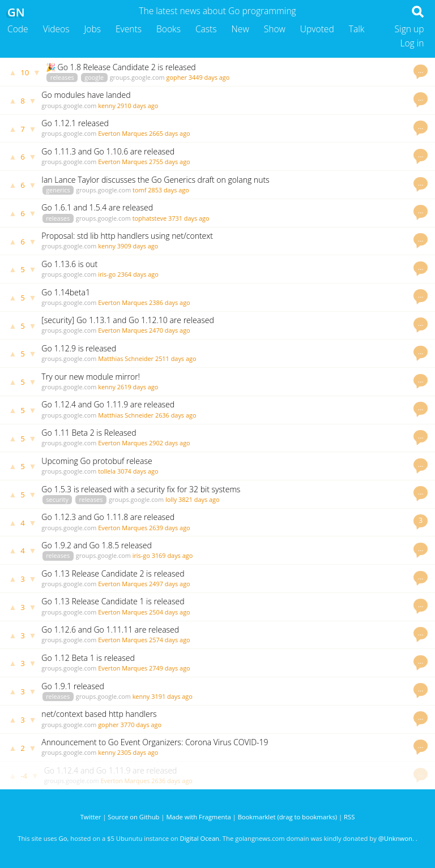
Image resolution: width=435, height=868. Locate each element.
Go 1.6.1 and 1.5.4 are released (97, 207)
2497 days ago (170, 584)
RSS (349, 817)
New (240, 29)
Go (63, 838)
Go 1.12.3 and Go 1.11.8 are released (108, 517)
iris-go (107, 274)
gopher (177, 77)
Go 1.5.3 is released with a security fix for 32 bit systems (141, 489)
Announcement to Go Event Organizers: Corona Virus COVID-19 (155, 742)
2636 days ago (176, 415)
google (94, 77)
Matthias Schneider (126, 358)
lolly (171, 499)
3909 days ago (138, 246)
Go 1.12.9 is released (79, 348)
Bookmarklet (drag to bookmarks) (287, 817)
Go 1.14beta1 (66, 292)
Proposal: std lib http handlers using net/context (127, 236)
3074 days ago (138, 471)
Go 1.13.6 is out (69, 264)
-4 (24, 776)
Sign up (410, 29)
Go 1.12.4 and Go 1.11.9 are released (108, 404)
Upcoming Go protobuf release (97, 461)
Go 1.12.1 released (75, 123)
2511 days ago (176, 358)
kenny (107, 106)
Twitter (91, 817)
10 (25, 72)
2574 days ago (170, 640)
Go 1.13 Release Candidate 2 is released (113, 573)
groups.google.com (137, 77)
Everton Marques (123, 133)
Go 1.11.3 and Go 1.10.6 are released (108, 151)
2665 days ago (170, 133)
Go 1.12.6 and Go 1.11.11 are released (110, 629)
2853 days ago (169, 190)
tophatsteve (150, 218)
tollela (107, 471)
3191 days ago (172, 696)
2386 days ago (170, 302)
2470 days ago (170, 330)
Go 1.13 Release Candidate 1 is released (113, 601)
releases (62, 77)
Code (18, 29)
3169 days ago (172, 555)
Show (275, 29)
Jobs (92, 29)
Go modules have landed (86, 95)
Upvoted (317, 29)
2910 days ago (138, 106)
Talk (357, 29)
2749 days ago (170, 668)
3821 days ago (199, 499)
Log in (412, 43)
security (57, 499)
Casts (206, 29)
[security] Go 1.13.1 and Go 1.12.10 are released (127, 320)
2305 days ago (138, 752)
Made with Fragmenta (198, 817)
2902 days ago (170, 443)
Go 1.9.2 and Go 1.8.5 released (97, 545)
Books (169, 29)
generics (58, 190)
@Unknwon (395, 838)
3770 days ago (141, 725)
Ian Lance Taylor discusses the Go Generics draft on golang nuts (155, 180)
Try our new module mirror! (91, 377)
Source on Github (133, 817)
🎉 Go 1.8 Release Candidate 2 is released (121, 67)
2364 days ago (138, 274)
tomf (139, 190)
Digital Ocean (200, 838)
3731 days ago (189, 218)
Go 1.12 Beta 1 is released (88, 658)
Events (129, 29)
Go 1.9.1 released (72, 686)
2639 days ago (170, 528)
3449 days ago (209, 77)
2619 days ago (138, 387)
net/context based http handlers (99, 714)
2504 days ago (170, 612)
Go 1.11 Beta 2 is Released (89, 433)
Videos (56, 29)
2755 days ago (170, 162)
